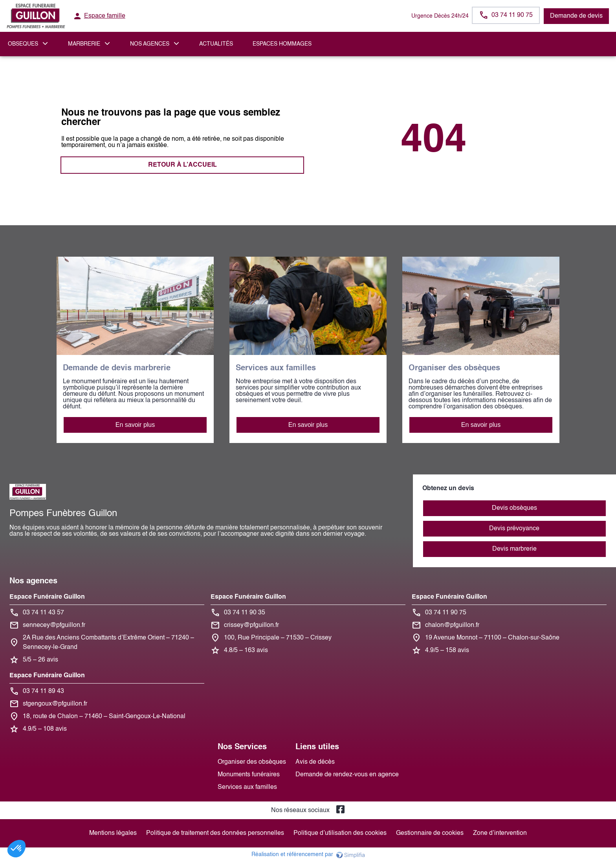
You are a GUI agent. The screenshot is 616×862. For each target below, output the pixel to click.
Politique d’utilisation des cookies (340, 833)
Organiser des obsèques (252, 762)
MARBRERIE (84, 44)
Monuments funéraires (249, 775)
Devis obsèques (514, 508)
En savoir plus (135, 425)
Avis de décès (315, 762)
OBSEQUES (23, 44)
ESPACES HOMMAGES (282, 44)
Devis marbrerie (514, 549)
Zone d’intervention (500, 833)
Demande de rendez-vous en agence (347, 775)
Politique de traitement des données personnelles (215, 833)
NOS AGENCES (150, 44)
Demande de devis (576, 16)
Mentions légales (113, 833)
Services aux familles (247, 787)
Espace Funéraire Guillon (47, 597)
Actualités (216, 44)
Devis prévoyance (514, 529)
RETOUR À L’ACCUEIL (182, 165)
